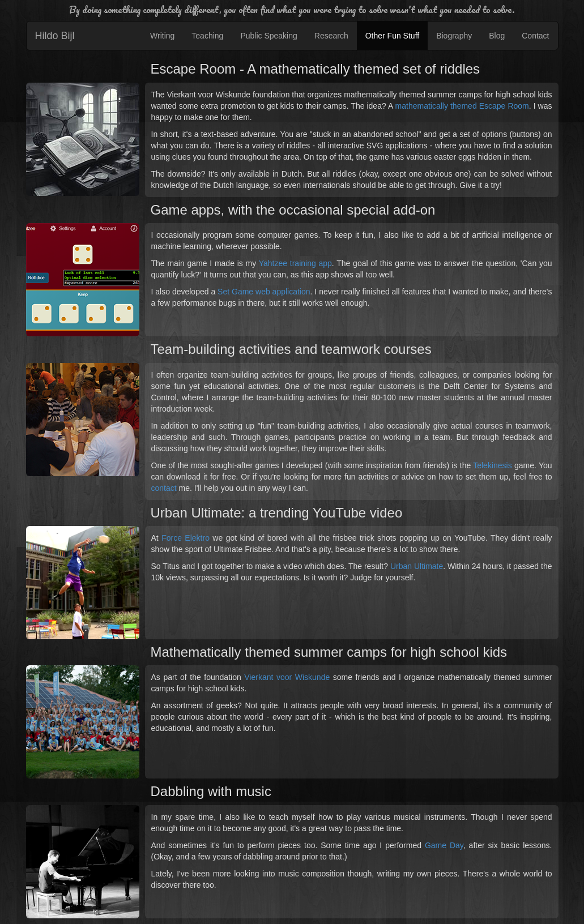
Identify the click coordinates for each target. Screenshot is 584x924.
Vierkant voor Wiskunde (287, 677)
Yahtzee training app (295, 263)
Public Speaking (268, 36)
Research (331, 36)
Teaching (207, 36)
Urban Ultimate (417, 566)
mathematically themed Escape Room (462, 106)
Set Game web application (264, 292)
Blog (497, 36)
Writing (162, 36)
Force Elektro (186, 538)
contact (164, 488)
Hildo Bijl (55, 36)
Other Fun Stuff (392, 36)
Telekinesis (492, 465)
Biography (454, 36)
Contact (535, 36)
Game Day (444, 845)
